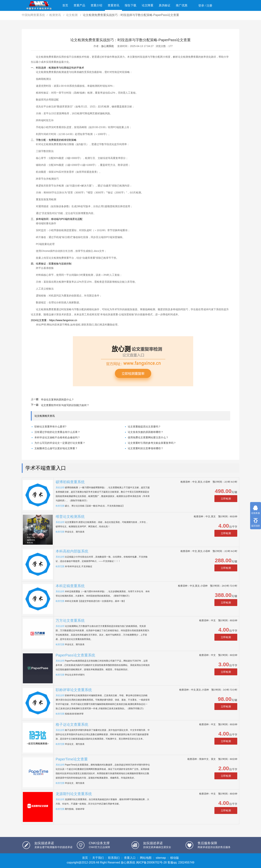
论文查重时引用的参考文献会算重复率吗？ (152, 443)
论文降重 (148, 5)
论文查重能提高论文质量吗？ (144, 427)
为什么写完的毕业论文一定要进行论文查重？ (60, 443)
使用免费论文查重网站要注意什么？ (148, 437)
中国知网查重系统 (33, 15)
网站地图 (146, 858)
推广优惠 (182, 5)
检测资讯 (55, 15)
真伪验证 (165, 5)
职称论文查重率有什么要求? (50, 427)
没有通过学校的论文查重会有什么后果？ (57, 432)
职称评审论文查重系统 (74, 690)
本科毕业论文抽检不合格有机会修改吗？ (57, 437)
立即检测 (226, 499)
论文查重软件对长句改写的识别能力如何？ (65, 405)
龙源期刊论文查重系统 (74, 794)
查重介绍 (96, 5)
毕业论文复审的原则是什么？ (57, 400)
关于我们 (98, 858)
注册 (209, 6)
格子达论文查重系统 (72, 724)
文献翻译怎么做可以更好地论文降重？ (56, 448)
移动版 (175, 858)
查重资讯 (113, 5)
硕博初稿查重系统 (70, 482)
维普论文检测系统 (70, 517)
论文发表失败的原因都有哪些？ (146, 432)
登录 (201, 6)
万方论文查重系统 (70, 621)
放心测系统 (107, 46)
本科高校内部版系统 (72, 551)
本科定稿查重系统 (70, 586)
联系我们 (114, 858)
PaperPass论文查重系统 (75, 655)
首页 (65, 5)
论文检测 (72, 15)
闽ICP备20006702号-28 (151, 862)
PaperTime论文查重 (72, 759)
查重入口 (130, 858)
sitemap (161, 858)
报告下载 (130, 5)
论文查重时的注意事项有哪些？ (146, 448)
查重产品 (79, 5)
